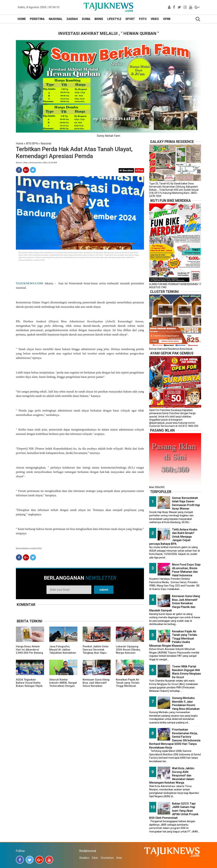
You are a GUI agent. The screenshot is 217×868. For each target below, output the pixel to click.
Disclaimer (107, 858)
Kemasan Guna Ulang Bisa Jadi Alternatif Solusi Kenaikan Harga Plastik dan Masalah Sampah (96, 686)
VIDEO (155, 19)
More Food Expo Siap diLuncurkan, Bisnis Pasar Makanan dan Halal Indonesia (186, 570)
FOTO (143, 19)
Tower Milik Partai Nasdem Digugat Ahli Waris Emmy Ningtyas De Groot (186, 672)
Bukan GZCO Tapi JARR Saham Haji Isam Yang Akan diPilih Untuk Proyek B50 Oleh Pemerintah (174, 811)
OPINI (167, 19)
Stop (139, 170)
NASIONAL (56, 19)
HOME (22, 19)
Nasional (46, 143)
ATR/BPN (32, 143)
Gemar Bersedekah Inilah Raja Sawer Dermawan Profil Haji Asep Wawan (186, 503)
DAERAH (72, 19)
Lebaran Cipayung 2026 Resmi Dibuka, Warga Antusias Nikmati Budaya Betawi (128, 653)
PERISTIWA (37, 19)
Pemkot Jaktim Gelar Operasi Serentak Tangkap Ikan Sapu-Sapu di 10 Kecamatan (97, 651)
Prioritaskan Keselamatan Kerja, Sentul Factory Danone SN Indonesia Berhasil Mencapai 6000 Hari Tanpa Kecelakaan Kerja (175, 738)
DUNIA (86, 19)
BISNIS (99, 19)
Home (20, 143)
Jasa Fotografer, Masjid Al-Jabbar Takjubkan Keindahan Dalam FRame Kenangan (63, 653)
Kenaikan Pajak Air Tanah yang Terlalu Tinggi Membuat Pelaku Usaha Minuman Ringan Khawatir (128, 687)
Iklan (119, 858)
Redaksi (84, 858)
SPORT (130, 19)
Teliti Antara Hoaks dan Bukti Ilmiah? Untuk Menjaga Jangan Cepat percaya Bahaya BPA (173, 537)
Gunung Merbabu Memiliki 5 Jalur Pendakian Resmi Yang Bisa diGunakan (186, 703)
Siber (95, 858)
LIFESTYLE (114, 19)
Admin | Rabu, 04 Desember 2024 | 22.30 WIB (36, 163)
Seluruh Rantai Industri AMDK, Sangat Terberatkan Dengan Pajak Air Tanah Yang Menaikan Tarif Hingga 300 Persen (63, 687)
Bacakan (126, 170)
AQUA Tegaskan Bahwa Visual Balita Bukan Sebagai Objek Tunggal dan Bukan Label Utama (29, 686)
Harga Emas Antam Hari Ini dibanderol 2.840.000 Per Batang (29, 650)
